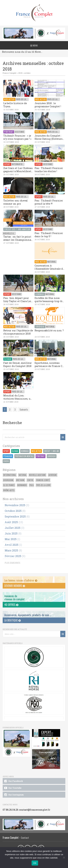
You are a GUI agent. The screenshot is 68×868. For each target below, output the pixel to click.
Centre (30, 480)
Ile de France (9, 485)
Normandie (22, 485)
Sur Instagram (14, 795)
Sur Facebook (13, 781)
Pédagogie (8, 456)
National (23, 475)
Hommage (25, 451)
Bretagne (20, 480)
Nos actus (36, 451)
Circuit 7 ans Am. (52, 451)
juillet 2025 (13, 528)
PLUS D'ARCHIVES (12, 563)
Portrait (41, 456)
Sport (6, 451)
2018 (20, 73)
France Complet (10, 73)
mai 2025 (11, 539)
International (10, 475)
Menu (34, 45)
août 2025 (11, 522)
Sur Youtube (12, 788)
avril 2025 (12, 545)
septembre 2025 (15, 516)
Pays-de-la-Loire (43, 485)
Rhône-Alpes (9, 490)
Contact (25, 838)
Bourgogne (8, 480)
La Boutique (13, 620)
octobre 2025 (13, 511)
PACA (31, 485)
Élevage (15, 451)
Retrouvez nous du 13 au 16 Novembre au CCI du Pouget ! (23, 52)
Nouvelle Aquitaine (37, 475)
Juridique (52, 456)
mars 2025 (11, 550)
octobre (27, 73)
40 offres (11, 605)
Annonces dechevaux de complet (14, 598)
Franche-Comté (43, 480)
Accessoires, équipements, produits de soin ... (28, 615)
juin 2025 (11, 533)
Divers (6, 461)
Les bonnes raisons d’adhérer (21, 580)
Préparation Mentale (24, 456)
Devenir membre (15, 586)
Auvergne (53, 475)
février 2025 (13, 556)
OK (35, 863)
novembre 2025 (15, 505)
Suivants (24, 409)
